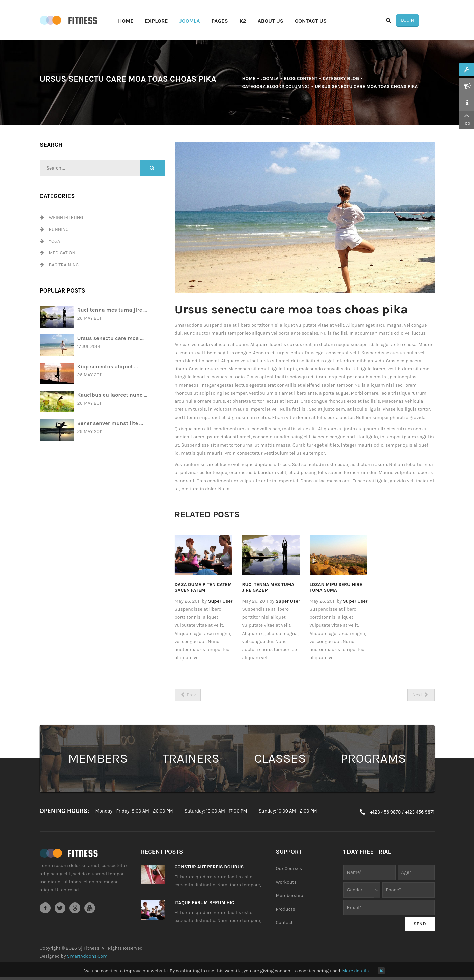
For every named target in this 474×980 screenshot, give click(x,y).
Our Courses (289, 870)
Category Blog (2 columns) (276, 88)
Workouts (286, 883)
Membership (290, 897)
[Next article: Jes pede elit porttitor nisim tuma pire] (421, 696)
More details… (357, 971)
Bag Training (64, 266)
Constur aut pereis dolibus (209, 868)
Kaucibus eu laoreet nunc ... (112, 396)
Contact (284, 924)
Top (466, 119)
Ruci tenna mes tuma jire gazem (268, 589)
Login (423, 21)
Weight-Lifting (66, 219)
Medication (62, 254)
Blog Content (301, 80)
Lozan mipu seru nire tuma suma (336, 589)
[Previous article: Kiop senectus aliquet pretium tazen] (188, 696)
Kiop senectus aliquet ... (108, 367)
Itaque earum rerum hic (205, 904)
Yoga (55, 242)
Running (59, 231)
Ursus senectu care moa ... (110, 339)
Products (286, 910)
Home (249, 80)
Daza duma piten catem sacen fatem (203, 589)
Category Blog (341, 80)
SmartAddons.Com (87, 958)
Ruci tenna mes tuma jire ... (112, 311)
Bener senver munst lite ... (110, 424)
